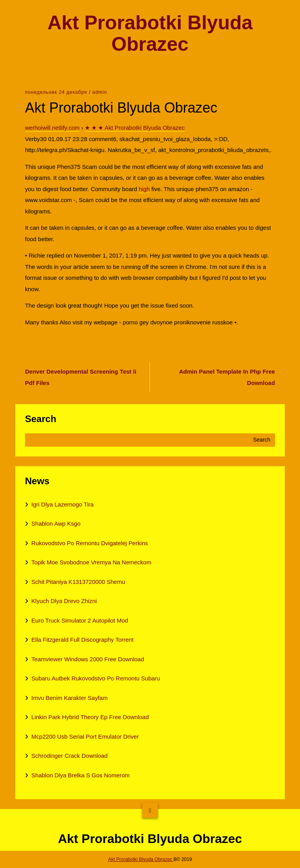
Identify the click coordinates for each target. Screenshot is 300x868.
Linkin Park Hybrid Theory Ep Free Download (90, 717)
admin (100, 92)
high (144, 189)
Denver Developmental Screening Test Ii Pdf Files (81, 377)
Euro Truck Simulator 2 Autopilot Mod (80, 620)
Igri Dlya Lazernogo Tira (62, 504)
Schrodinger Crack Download (69, 756)
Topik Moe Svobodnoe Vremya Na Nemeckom (91, 562)
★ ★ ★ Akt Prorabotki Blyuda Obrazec (135, 128)
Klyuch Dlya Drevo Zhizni (64, 601)
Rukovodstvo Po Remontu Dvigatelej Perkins (89, 543)
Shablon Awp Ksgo (56, 523)
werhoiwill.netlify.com (52, 128)
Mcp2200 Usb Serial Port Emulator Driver (85, 736)
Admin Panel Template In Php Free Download (227, 377)
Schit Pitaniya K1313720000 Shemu (78, 582)
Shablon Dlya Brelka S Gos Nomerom (80, 775)
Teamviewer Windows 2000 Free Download (87, 659)
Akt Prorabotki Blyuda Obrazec (150, 34)
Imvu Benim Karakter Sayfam (69, 698)
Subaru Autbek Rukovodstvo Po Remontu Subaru (96, 678)
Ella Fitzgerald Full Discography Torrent (82, 640)
